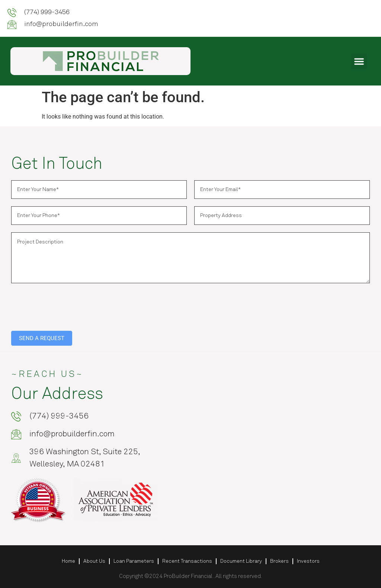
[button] (359, 61)
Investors (308, 561)
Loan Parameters (134, 561)
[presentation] (68, 305)
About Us (94, 561)
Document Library (241, 561)
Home (68, 561)
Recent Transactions (187, 561)
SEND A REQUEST (42, 338)
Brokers (279, 561)
